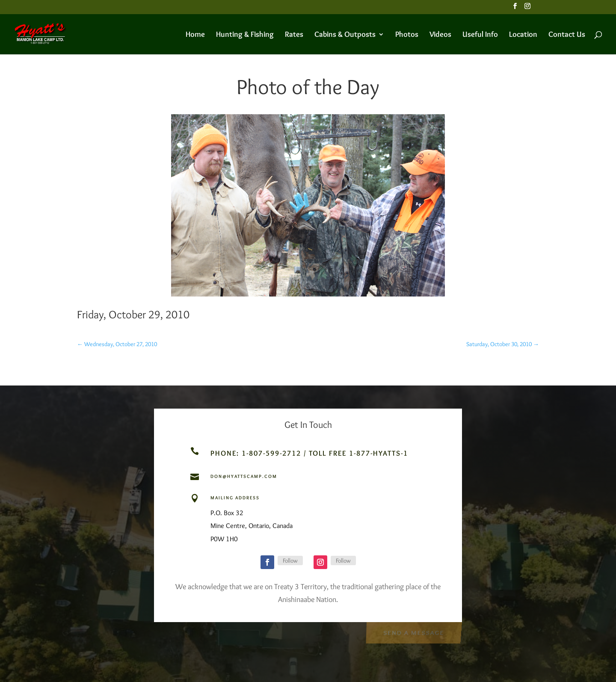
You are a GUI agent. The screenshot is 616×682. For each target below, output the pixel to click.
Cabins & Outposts (345, 35)
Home (195, 35)
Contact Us (567, 35)
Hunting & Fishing (245, 35)
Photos (407, 35)
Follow (290, 560)
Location (523, 35)
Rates (294, 35)
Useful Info (480, 35)
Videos (440, 35)
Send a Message (413, 632)
